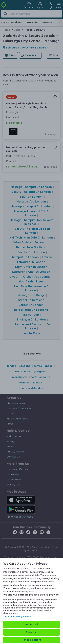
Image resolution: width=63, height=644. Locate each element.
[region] (32, 601)
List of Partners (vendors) (17, 617)
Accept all (32, 624)
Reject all (32, 632)
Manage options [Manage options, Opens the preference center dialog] (32, 640)
